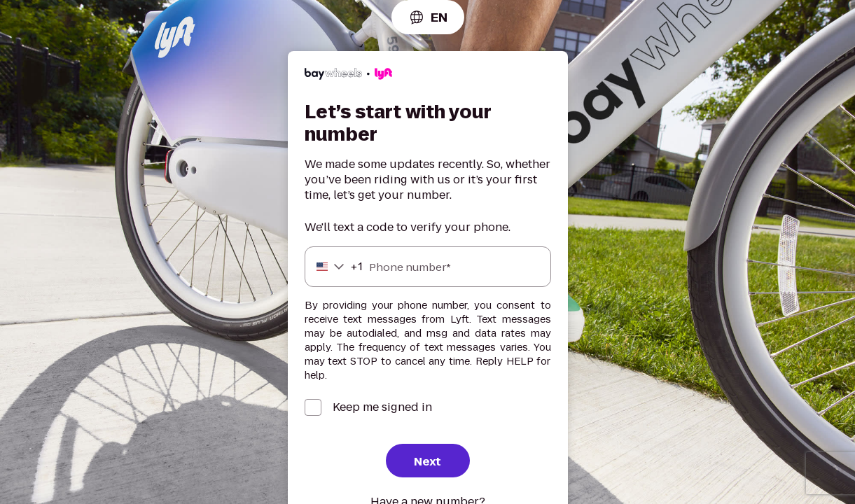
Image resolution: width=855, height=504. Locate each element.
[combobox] (428, 17)
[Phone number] (428, 267)
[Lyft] (348, 76)
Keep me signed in (382, 407)
